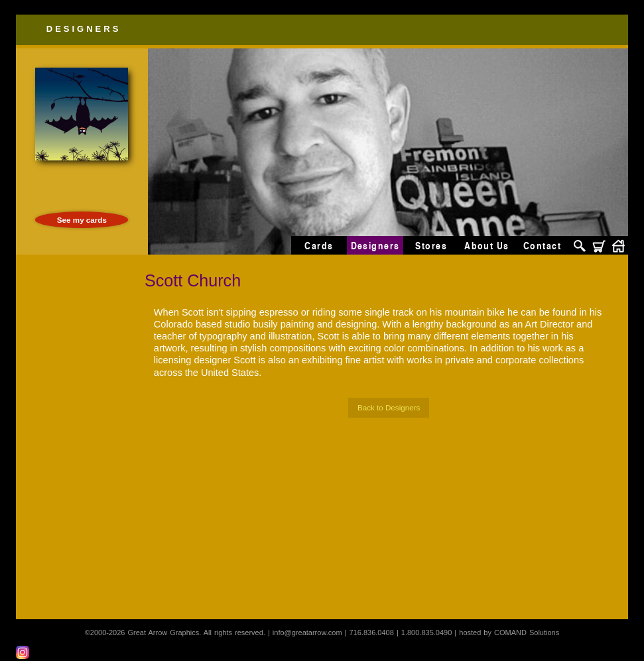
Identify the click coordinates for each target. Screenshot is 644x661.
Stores (431, 246)
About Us (487, 246)
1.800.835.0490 (426, 632)
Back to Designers (389, 407)
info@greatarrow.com (307, 632)
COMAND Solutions (527, 632)
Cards (319, 246)
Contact (542, 246)
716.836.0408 (372, 632)
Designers (84, 29)
